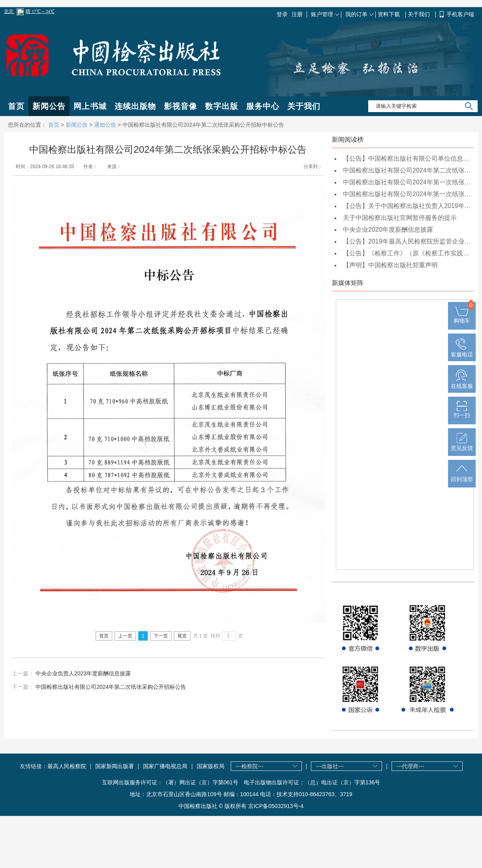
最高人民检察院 (67, 766)
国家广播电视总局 (165, 766)
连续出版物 (135, 106)
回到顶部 (462, 476)
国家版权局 (211, 766)
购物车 (462, 317)
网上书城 (90, 106)
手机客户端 (460, 14)
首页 (16, 106)
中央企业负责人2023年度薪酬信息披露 (83, 673)
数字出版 (222, 106)
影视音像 (181, 106)
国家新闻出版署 (115, 766)
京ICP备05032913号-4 (276, 806)
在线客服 (462, 383)
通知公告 (105, 125)
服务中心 (263, 106)
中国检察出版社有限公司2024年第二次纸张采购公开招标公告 (111, 687)
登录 (282, 14)
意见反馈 (462, 445)
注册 (297, 14)
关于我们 (420, 14)
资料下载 (390, 14)
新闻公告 (49, 106)
